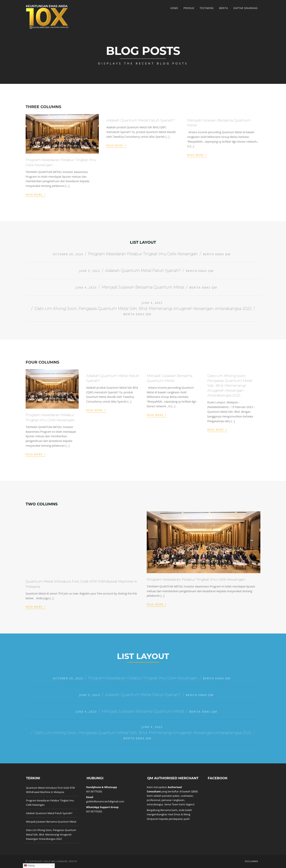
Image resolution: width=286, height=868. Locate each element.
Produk (189, 8)
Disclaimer (251, 861)
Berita (223, 8)
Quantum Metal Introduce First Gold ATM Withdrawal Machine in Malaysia (50, 790)
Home (174, 8)
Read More (36, 194)
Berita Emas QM (217, 254)
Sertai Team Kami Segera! (179, 804)
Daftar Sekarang (246, 8)
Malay (29, 866)
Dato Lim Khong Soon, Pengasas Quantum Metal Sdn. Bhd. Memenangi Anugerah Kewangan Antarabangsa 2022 (143, 309)
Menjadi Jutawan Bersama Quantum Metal (143, 287)
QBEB (194, 791)
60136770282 (94, 791)
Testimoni (207, 8)
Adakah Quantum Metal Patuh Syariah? (140, 120)
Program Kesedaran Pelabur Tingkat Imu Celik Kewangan (143, 254)
